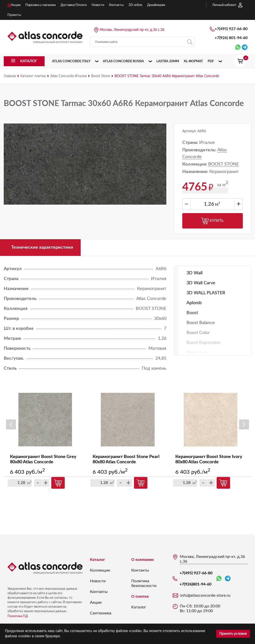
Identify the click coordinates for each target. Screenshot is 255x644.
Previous (11, 425)
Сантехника (101, 613)
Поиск (190, 42)
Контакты (99, 592)
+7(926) (231, 38)
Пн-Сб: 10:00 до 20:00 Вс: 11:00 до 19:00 (200, 609)
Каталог (97, 560)
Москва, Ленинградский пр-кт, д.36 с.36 (132, 30)
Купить (212, 221)
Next (244, 425)
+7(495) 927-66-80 (231, 29)
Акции (96, 602)
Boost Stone (101, 76)
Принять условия (233, 634)
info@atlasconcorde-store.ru (205, 595)
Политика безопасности (144, 583)
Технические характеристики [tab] (42, 247)
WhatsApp (219, 579)
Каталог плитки (33, 76)
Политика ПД (18, 616)
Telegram (228, 578)
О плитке (140, 596)
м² (218, 204)
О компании (142, 560)
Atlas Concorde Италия (68, 76)
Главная (10, 76)
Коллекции (100, 570)
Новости (98, 581)
